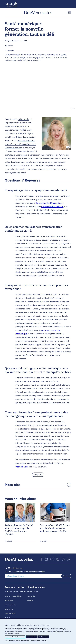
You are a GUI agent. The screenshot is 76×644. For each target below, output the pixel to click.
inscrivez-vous (22, 468)
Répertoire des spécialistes (13, 597)
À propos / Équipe (32, 593)
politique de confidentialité (20, 641)
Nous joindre (31, 597)
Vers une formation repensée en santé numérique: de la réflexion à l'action (20, 146)
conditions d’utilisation (39, 641)
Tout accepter (43, 637)
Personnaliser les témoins (15, 637)
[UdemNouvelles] (38, 13)
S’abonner (30, 602)
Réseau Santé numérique (52, 208)
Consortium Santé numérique (49, 204)
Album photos (9, 602)
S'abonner (66, 577)
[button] (69, 13)
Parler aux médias (10, 615)
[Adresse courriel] (33, 577)
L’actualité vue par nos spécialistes (15, 593)
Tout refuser (32, 637)
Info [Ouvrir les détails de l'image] (73, 110)
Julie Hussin (24, 121)
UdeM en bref (9, 611)
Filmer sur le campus (11, 606)
